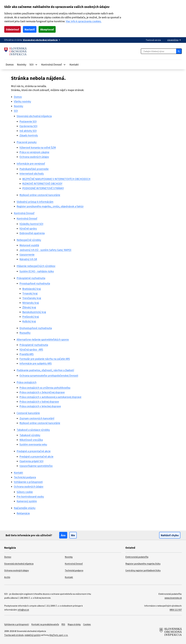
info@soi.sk (23, 610)
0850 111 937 (176, 610)
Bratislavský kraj (31, 289)
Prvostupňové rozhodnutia (35, 283)
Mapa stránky (74, 624)
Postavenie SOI (28, 121)
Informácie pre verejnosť (31, 164)
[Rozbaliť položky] (36, 65)
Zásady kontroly (29, 135)
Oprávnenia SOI (28, 126)
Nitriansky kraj (31, 303)
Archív (7, 577)
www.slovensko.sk (173, 598)
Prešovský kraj (31, 317)
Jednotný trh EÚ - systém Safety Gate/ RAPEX (45, 250)
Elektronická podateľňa (137, 557)
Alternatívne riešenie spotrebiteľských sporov (43, 339)
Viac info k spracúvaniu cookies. (84, 21)
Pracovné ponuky (27, 142)
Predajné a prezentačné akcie (34, 451)
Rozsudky (25, 333)
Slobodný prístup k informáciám (35, 202)
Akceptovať (47, 29)
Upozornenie (27, 255)
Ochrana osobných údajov (34, 157)
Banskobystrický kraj (34, 312)
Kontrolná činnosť (24, 213)
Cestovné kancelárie (28, 413)
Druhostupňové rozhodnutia (36, 328)
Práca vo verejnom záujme (34, 152)
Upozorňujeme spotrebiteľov (36, 466)
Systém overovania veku (33, 444)
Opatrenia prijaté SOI (31, 461)
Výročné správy (28, 228)
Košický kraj (29, 321)
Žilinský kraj (29, 307)
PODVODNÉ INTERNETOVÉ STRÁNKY (43, 188)
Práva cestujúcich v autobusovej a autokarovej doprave (50, 397)
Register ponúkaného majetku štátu (143, 564)
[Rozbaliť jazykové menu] (175, 40)
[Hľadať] (179, 51)
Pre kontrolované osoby (30, 497)
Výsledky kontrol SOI (31, 224)
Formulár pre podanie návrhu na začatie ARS (45, 359)
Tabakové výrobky (30, 435)
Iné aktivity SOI (28, 131)
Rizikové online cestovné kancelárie (40, 195)
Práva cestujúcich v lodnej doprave (39, 402)
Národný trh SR (28, 259)
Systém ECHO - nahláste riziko (37, 271)
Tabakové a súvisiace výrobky (33, 430)
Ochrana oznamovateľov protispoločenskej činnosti (49, 376)
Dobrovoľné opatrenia (32, 233)
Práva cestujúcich (27, 382)
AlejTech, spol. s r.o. (59, 635)
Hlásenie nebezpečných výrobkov (36, 266)
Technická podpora (25, 477)
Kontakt (74, 65)
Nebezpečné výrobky (29, 240)
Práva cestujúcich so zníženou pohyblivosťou (45, 388)
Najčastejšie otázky (25, 508)
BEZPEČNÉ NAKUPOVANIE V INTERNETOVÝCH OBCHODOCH (56, 179)
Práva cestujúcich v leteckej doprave (40, 406)
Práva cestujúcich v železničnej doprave (42, 392)
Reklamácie (23, 513)
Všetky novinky (22, 101)
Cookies (87, 624)
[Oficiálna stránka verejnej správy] (42, 40)
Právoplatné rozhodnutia (31, 278)
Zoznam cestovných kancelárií (37, 418)
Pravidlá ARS (27, 354)
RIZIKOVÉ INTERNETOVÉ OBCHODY (42, 184)
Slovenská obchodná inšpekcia (34, 116)
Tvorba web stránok (14, 635)
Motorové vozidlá (29, 245)
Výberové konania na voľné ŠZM (38, 147)
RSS (63, 624)
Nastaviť (30, 29)
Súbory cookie (25, 492)
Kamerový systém (27, 501)
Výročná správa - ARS (31, 349)
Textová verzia (153, 40)
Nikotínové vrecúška (31, 440)
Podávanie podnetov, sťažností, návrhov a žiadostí (45, 370)
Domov (10, 65)
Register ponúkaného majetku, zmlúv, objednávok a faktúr (50, 206)
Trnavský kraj (30, 293)
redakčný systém (32, 635)
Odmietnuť (12, 29)
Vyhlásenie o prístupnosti (28, 482)
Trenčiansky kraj (32, 298)
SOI (16, 111)
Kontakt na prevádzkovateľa (45, 624)
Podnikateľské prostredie (34, 169)
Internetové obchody (32, 174)
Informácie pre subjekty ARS (36, 363)
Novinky (22, 65)
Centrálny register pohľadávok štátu (143, 570)
